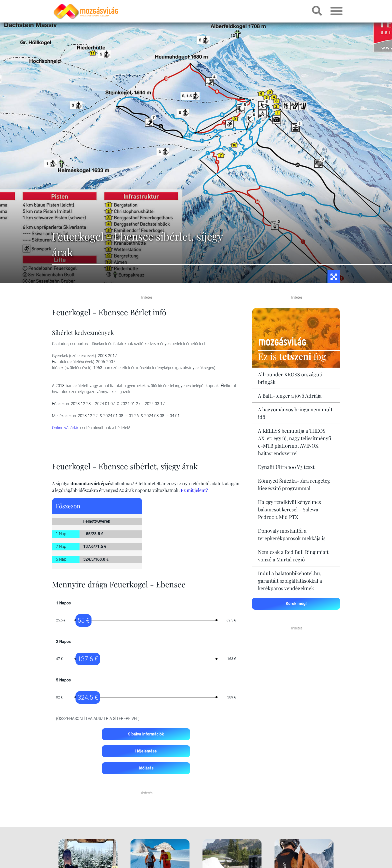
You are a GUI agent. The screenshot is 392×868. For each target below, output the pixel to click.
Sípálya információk (146, 734)
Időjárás (146, 768)
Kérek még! (296, 604)
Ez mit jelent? (194, 490)
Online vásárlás (66, 428)
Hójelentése (146, 751)
